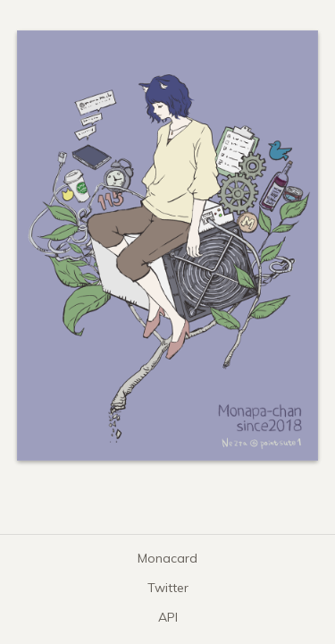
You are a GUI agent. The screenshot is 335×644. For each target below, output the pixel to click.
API (168, 617)
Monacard (167, 558)
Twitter (168, 588)
